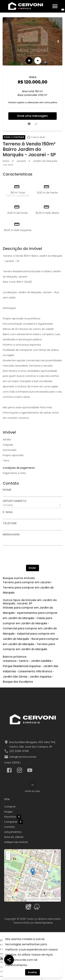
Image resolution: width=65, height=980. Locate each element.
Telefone (10, 523)
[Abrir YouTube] (30, 771)
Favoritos (13, 817)
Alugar (8, 812)
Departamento (15, 501)
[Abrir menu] (55, 6)
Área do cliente (14, 837)
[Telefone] (32, 528)
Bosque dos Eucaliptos (18, 682)
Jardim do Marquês (45, 161)
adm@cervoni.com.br (23, 757)
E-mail (8, 512)
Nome (7, 490)
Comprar (10, 807)
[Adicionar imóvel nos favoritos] (29, 124)
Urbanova (10, 661)
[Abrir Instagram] (19, 771)
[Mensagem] (32, 541)
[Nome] (32, 494)
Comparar (13, 822)
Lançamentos (13, 832)
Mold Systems (44, 923)
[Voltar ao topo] (33, 785)
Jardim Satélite (41, 661)
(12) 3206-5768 (19, 751)
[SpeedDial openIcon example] (9, 960)
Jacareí (21, 161)
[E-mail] (32, 516)
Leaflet (32, 899)
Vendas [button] (8, 505)
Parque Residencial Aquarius (22, 666)
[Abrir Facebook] (9, 771)
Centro (24, 661)
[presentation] (33, 555)
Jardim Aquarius (41, 677)
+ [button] (8, 853)
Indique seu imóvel (16, 842)
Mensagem (11, 535)
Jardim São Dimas (15, 677)
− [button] (8, 858)
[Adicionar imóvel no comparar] (36, 124)
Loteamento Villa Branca (35, 671)
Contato (10, 827)
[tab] (29, 61)
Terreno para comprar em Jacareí (27, 582)
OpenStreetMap (50, 899)
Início (6, 161)
